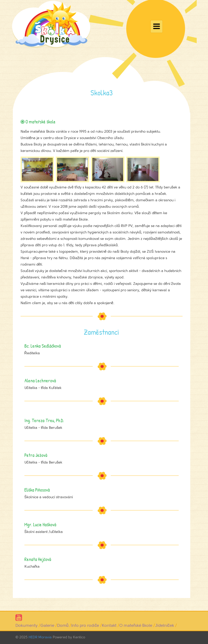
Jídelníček (165, 625)
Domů (63, 625)
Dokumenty (26, 625)
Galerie (47, 625)
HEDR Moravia (40, 637)
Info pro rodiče (85, 625)
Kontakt (109, 625)
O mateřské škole (136, 625)
